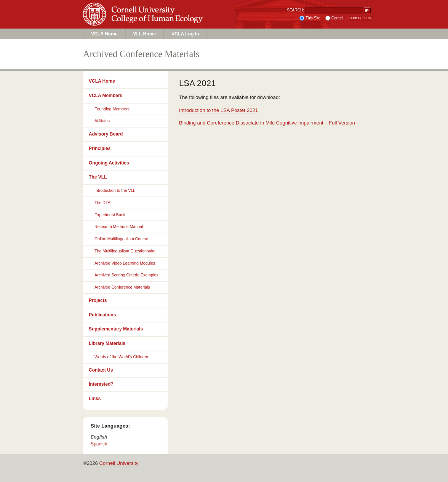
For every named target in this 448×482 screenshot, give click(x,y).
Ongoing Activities (109, 163)
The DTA (102, 203)
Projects (98, 300)
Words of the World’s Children (121, 357)
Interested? (101, 384)
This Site (313, 18)
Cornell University (144, 7)
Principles (100, 148)
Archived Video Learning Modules (125, 263)
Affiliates (102, 121)
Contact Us (101, 370)
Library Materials (107, 343)
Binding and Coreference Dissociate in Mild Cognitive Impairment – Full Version (267, 123)
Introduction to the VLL (115, 190)
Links (95, 399)
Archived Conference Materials (122, 287)
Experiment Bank (110, 215)
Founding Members (112, 109)
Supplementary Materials (116, 329)
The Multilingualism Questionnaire (125, 251)
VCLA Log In (185, 34)
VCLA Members (106, 96)
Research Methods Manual (119, 227)
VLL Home (145, 34)
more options (360, 18)
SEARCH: (295, 10)
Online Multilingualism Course (121, 239)
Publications (102, 315)
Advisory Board (106, 134)
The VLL (98, 177)
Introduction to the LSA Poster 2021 (218, 110)
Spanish (99, 444)
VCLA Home (104, 34)
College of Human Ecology (144, 22)
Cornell (338, 18)
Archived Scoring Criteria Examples (126, 275)
